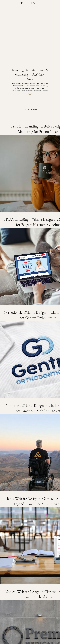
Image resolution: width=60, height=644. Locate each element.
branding (26, 90)
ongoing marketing (38, 90)
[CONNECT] (6, 30)
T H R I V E (29, 3)
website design (31, 90)
